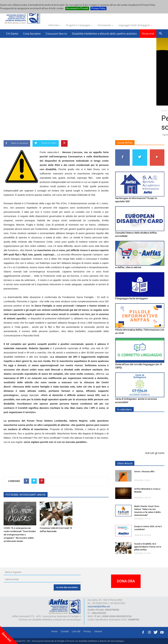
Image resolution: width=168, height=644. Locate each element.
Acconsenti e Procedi (77, 8)
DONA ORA (126, 581)
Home (54, 631)
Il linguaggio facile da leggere (131, 299)
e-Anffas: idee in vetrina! (128, 267)
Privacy (87, 631)
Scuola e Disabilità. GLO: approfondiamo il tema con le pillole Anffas (148, 547)
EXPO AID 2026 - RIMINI (148, 417)
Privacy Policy (98, 8)
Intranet (98, 631)
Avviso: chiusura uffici (144, 472)
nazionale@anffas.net (99, 606)
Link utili (76, 631)
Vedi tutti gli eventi (155, 453)
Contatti (65, 631)
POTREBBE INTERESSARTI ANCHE (26, 495)
